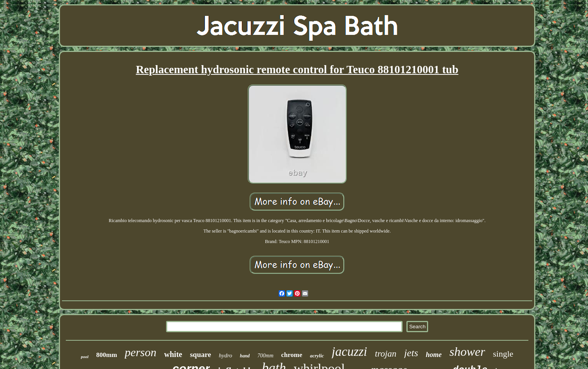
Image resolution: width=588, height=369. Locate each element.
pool (85, 357)
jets (411, 353)
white (173, 354)
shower (467, 352)
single (503, 354)
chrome (291, 355)
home (434, 355)
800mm (107, 355)
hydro (225, 355)
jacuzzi (350, 352)
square (201, 354)
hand (245, 356)
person (141, 352)
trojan (386, 354)
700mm (265, 356)
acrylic (317, 356)
